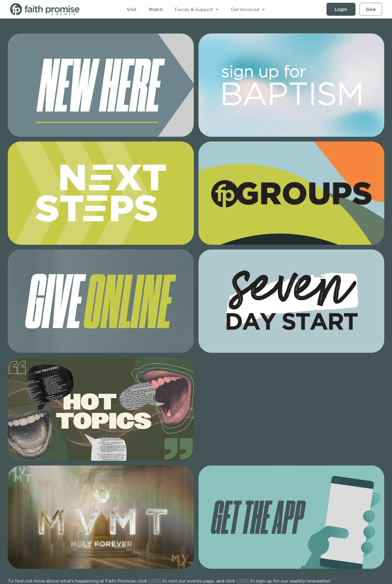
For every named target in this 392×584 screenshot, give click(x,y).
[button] (197, 9)
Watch (156, 9)
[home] (49, 9)
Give (371, 9)
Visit (132, 9)
